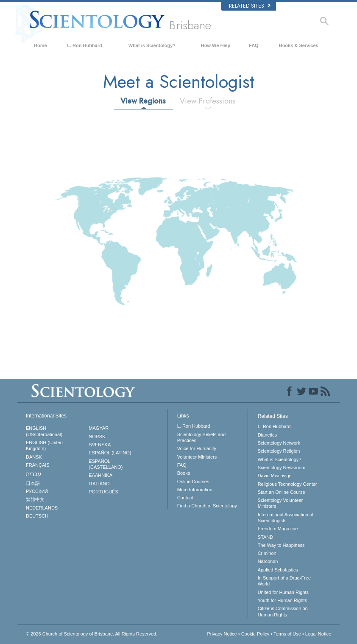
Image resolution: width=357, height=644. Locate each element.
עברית (34, 474)
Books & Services (299, 45)
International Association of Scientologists (286, 518)
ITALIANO (99, 484)
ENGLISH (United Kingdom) (44, 445)
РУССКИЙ (37, 491)
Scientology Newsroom (282, 468)
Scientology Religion (279, 451)
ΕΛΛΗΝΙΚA (100, 475)
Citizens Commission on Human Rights (283, 611)
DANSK (34, 457)
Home (40, 45)
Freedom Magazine (278, 529)
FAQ (254, 45)
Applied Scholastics (278, 570)
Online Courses (193, 482)
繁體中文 (35, 499)
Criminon (267, 553)
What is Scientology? (152, 45)
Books (184, 473)
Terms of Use (287, 634)
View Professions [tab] (208, 101)
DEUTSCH (37, 516)
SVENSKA (100, 445)
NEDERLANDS (42, 508)
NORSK (97, 437)
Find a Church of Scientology (207, 506)
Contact (185, 498)
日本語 (33, 483)
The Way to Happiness (281, 545)
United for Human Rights (283, 592)
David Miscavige (275, 476)
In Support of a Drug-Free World (284, 581)
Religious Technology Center (287, 484)
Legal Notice (318, 634)
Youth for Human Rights (282, 600)
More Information (195, 490)
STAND (265, 537)
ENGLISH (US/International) (44, 431)
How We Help (216, 45)
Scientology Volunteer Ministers (280, 503)
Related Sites (250, 6)
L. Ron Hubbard (85, 45)
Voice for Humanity (197, 448)
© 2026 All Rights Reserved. (92, 634)
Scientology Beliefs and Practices (201, 437)
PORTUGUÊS (103, 492)
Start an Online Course (282, 492)
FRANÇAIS (38, 465)
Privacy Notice (222, 634)
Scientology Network (279, 443)
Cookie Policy (255, 634)
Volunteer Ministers (197, 457)
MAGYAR (99, 428)
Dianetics (267, 435)
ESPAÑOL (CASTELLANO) (106, 464)
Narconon (268, 561)
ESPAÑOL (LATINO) (110, 453)
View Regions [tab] (143, 101)
